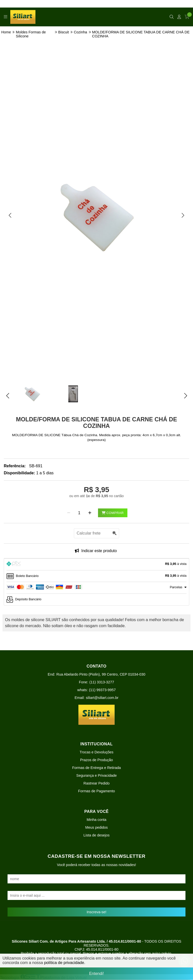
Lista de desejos (96, 835)
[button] (10, 215)
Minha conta (96, 820)
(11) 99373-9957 (102, 690)
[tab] (96, 564)
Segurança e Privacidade (97, 775)
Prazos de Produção (96, 760)
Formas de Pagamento (96, 791)
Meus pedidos (96, 827)
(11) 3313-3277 (102, 682)
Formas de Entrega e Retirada (96, 768)
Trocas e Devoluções (97, 752)
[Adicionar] (90, 513)
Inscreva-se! (96, 912)
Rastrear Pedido (96, 783)
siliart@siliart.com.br (102, 698)
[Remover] (69, 513)
